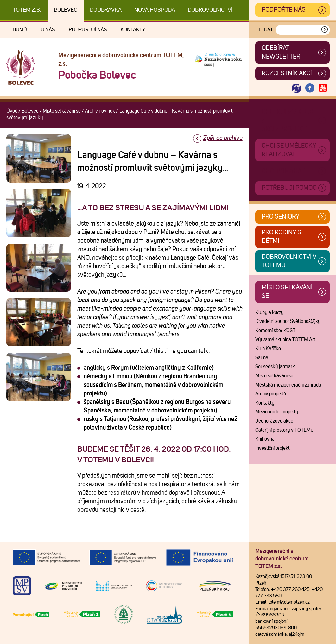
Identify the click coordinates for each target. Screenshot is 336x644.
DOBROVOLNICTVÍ (210, 10)
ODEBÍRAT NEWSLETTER (281, 52)
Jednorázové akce (274, 421)
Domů (20, 30)
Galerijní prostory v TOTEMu (284, 430)
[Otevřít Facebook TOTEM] (310, 88)
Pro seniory (281, 217)
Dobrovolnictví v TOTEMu (289, 261)
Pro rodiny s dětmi (281, 237)
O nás (48, 30)
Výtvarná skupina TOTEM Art (285, 340)
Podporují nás (88, 30)
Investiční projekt (273, 448)
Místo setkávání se (62, 111)
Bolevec (66, 10)
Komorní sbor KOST (275, 331)
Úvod (12, 111)
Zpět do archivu (223, 138)
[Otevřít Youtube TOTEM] (323, 88)
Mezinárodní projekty (277, 412)
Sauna (262, 358)
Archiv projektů (271, 394)
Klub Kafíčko (268, 349)
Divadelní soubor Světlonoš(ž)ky (288, 321)
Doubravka (106, 10)
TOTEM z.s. (27, 10)
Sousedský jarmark (275, 367)
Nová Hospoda (155, 10)
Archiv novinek (100, 111)
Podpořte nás (284, 10)
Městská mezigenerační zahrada (288, 385)
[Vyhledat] (325, 30)
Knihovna (265, 439)
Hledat (264, 30)
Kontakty (133, 30)
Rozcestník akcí (287, 73)
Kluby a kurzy (269, 313)
